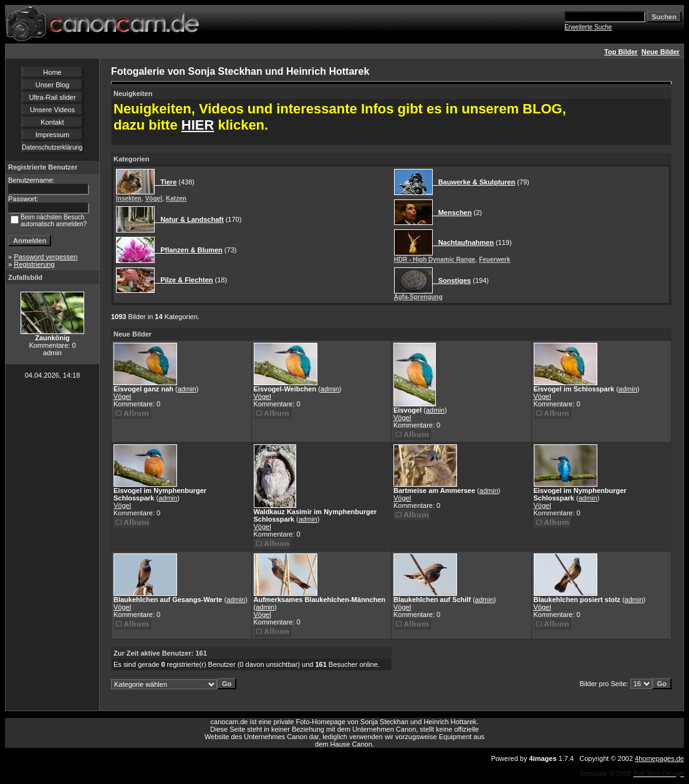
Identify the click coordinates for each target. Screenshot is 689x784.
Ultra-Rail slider (52, 97)
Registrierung (34, 264)
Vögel (154, 198)
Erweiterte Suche (588, 27)
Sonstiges (452, 280)
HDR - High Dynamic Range (435, 260)
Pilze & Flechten (184, 280)
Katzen (176, 198)
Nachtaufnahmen (463, 242)
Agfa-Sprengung (418, 297)
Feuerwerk (494, 260)
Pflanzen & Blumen (189, 250)
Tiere (166, 182)
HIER (198, 125)
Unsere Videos (52, 110)
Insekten (129, 198)
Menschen (452, 213)
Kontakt (52, 122)
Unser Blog (52, 85)
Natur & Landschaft (189, 219)
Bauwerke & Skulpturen (474, 182)
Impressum (52, 135)
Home (52, 72)
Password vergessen (46, 257)
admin (187, 389)
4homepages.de (659, 758)
